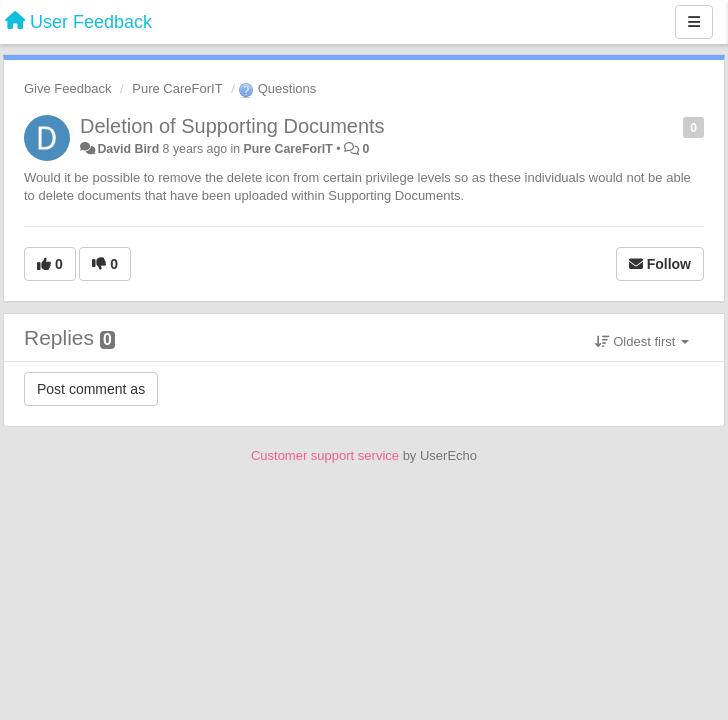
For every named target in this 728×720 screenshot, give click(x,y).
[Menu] (694, 22)
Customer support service (325, 455)
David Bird (128, 149)
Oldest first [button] (642, 341)
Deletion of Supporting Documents (232, 126)
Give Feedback (67, 88)
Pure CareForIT (177, 88)
